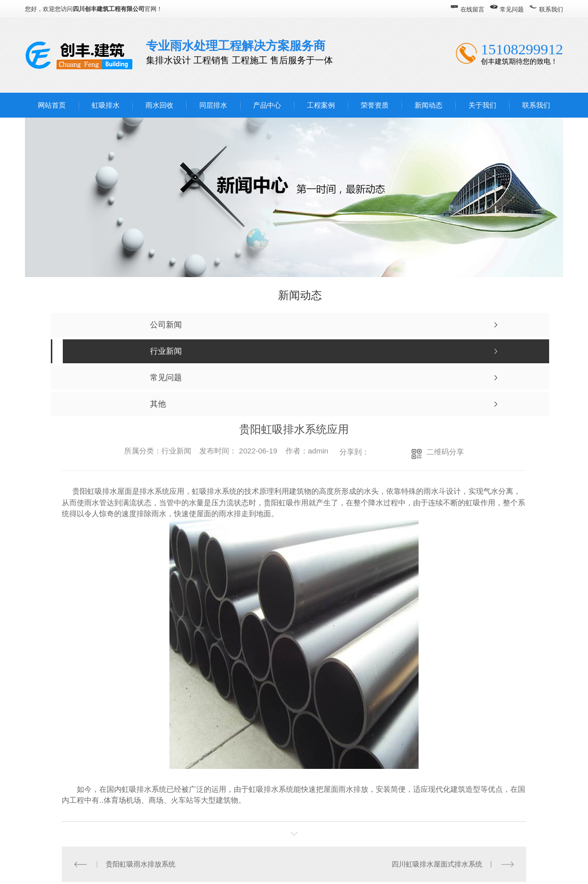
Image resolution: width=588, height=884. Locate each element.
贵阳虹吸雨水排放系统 (141, 864)
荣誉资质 (375, 105)
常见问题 (512, 9)
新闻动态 (429, 105)
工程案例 (321, 105)
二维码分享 (445, 452)
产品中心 (267, 105)
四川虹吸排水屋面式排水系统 (437, 864)
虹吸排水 (106, 105)
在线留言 (472, 9)
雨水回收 (159, 105)
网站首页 (52, 105)
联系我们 (551, 9)
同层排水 (213, 105)
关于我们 (482, 105)
